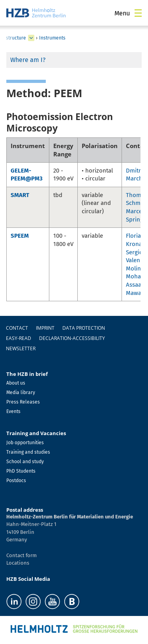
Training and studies (28, 452)
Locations (18, 563)
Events (13, 411)
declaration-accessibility (72, 338)
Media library (21, 392)
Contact (17, 328)
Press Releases (23, 402)
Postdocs (16, 481)
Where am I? (28, 60)
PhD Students (21, 471)
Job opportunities (25, 443)
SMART (20, 195)
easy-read (19, 338)
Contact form (22, 555)
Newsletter (21, 348)
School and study (25, 462)
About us (16, 383)
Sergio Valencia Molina (137, 260)
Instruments (52, 38)
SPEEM (20, 236)
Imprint (45, 328)
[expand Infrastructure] (31, 38)
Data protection (84, 328)
